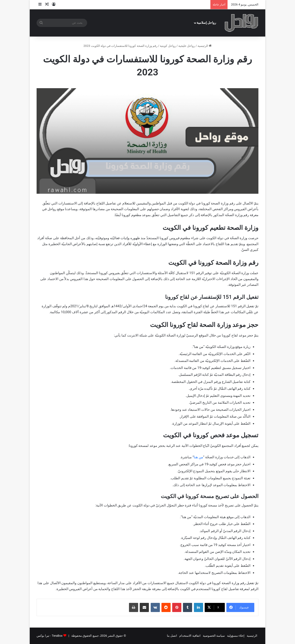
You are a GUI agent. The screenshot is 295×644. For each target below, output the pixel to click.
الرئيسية (205, 46)
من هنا (198, 457)
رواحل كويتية (168, 46)
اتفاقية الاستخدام (190, 636)
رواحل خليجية (187, 46)
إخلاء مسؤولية (236, 636)
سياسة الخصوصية (214, 636)
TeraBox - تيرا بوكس (50, 636)
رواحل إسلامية (206, 23)
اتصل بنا (172, 636)
